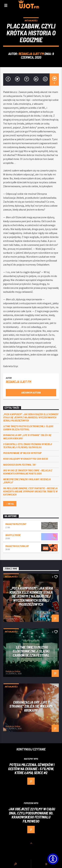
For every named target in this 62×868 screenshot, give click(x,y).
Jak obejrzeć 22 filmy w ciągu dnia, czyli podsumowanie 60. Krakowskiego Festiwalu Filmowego (32, 815)
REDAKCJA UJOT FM (31, 54)
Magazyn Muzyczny (16, 524)
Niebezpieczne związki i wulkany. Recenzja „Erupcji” (27, 481)
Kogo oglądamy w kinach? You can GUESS (26, 459)
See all (10, 504)
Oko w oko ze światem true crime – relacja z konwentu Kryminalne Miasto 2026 (28, 472)
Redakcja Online (13, 616)
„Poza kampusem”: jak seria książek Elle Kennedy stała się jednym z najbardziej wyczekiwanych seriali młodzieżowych (31, 417)
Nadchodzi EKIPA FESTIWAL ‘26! (20, 465)
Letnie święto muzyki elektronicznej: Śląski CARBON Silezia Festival (28, 428)
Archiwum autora (31, 392)
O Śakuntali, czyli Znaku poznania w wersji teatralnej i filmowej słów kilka (28, 446)
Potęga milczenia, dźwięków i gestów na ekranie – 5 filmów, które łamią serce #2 (31, 769)
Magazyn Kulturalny (17, 546)
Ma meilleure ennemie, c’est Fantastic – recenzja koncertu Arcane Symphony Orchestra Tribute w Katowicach (30, 491)
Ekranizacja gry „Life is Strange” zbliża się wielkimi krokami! (27, 437)
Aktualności (31, 21)
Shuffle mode (13, 535)
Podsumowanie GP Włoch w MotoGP (22, 453)
